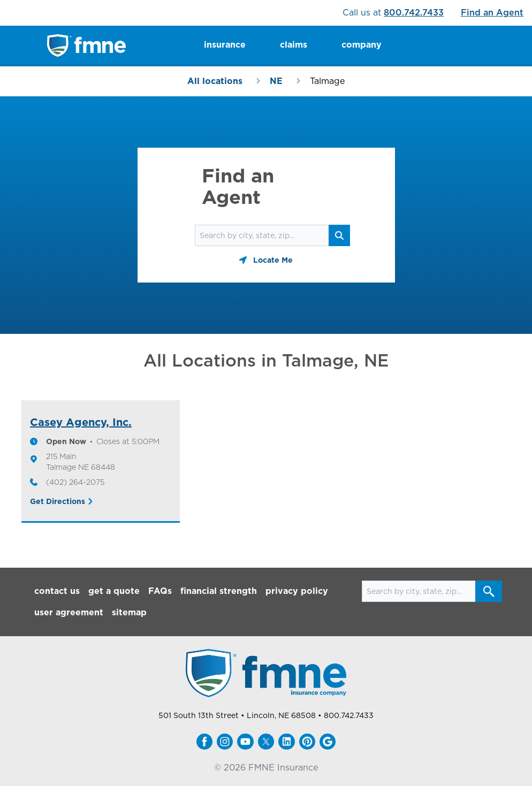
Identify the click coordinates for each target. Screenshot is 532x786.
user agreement (69, 612)
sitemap (129, 612)
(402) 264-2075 (75, 482)
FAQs (160, 591)
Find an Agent (492, 13)
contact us (57, 591)
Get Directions (58, 501)
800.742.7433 (414, 13)
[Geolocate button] (266, 260)
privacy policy (297, 591)
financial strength (219, 591)
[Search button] (339, 235)
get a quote (114, 591)
